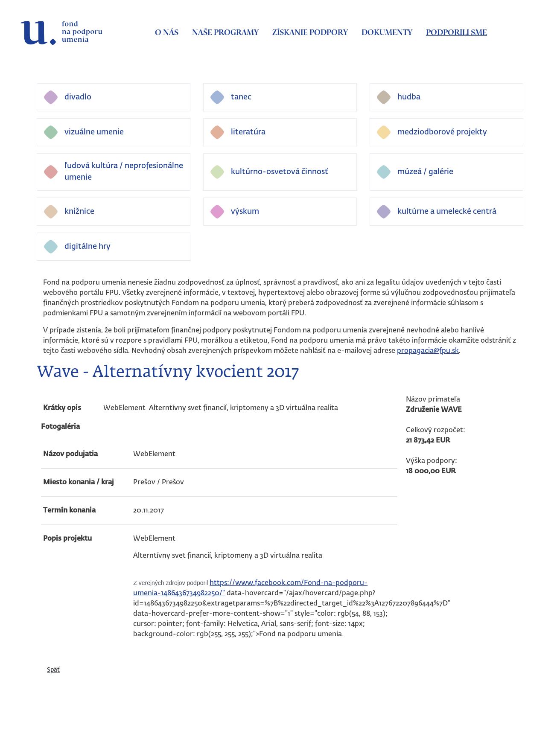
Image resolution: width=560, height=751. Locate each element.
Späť (53, 670)
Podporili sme (456, 33)
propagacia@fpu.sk (428, 351)
